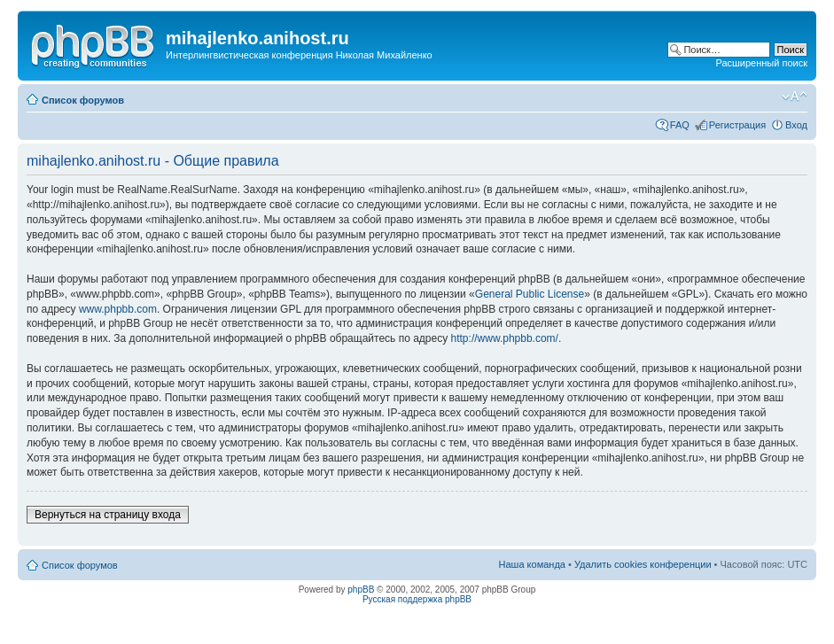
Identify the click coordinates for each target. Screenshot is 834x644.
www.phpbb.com (118, 309)
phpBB (361, 590)
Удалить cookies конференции (643, 564)
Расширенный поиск (761, 63)
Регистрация (737, 125)
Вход (796, 125)
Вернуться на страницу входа (108, 515)
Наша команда (532, 564)
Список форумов (83, 100)
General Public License (530, 294)
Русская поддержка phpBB (417, 599)
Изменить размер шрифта (795, 97)
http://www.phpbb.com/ (505, 338)
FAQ (680, 125)
